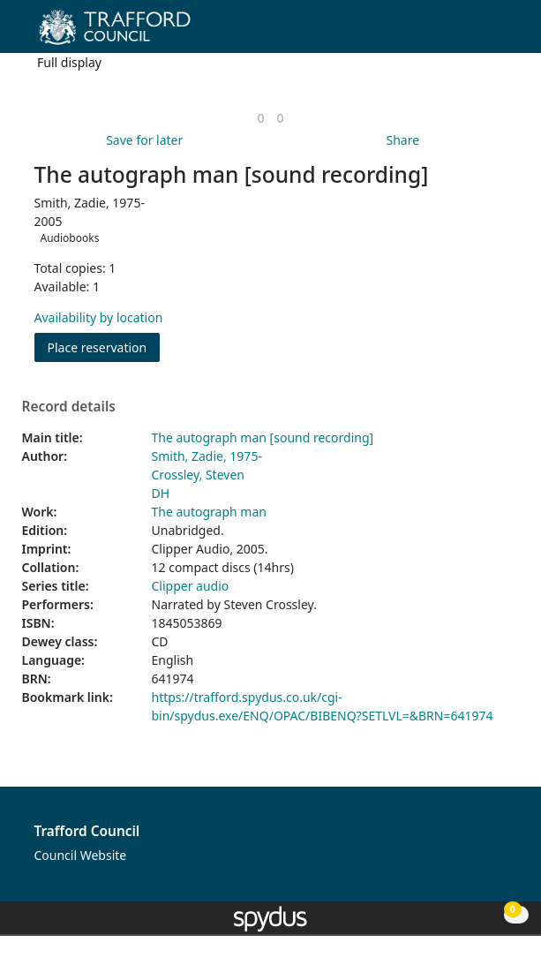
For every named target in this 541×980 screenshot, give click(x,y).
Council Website (81, 855)
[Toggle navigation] (501, 33)
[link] (260, 118)
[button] (479, 33)
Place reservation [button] (104, 347)
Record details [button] (69, 407)
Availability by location (99, 317)
